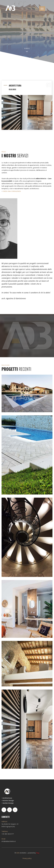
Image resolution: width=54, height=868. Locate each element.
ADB (18, 853)
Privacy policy (27, 858)
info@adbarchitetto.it (9, 841)
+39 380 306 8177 (8, 834)
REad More (12, 89)
